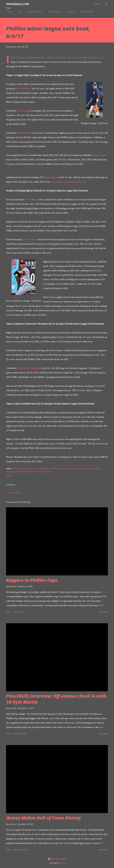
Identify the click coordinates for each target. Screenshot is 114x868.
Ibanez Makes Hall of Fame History (43, 818)
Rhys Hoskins (23, 88)
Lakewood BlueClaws (49, 469)
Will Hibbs (48, 472)
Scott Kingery (31, 199)
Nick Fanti (83, 469)
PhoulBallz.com (18, 4)
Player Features (53, 12)
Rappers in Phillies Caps (32, 580)
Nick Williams (25, 133)
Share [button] (9, 476)
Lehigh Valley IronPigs (68, 469)
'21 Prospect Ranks (33, 12)
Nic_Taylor (62, 863)
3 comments (18, 612)
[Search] (97, 4)
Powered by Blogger (57, 859)
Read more (103, 612)
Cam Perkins (24, 111)
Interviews (69, 12)
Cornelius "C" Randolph (29, 368)
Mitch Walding (30, 239)
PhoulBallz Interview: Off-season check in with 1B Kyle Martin (56, 699)
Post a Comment (13, 493)
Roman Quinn (51, 177)
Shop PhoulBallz (86, 12)
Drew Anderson (19, 469)
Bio (18, 12)
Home (8, 12)
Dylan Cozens (100, 155)
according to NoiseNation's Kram (68, 182)
